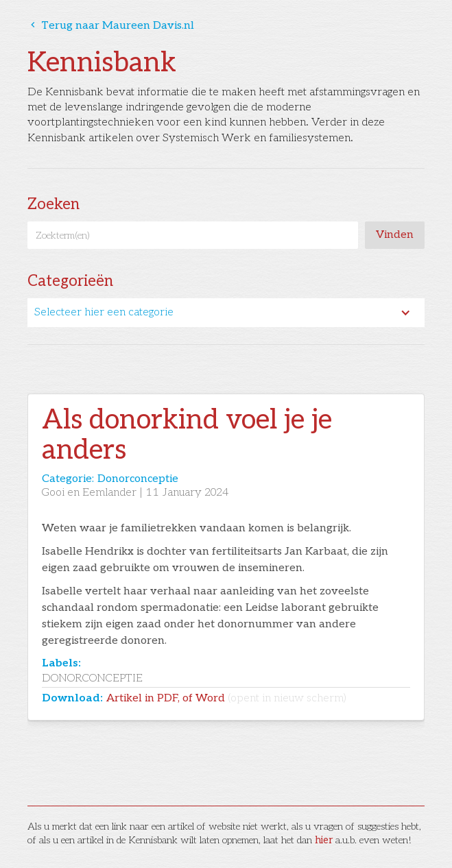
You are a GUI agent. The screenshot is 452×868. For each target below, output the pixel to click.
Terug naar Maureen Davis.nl (111, 26)
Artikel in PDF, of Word (226, 698)
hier (324, 840)
